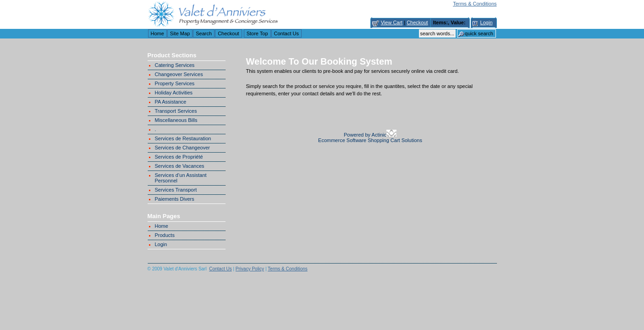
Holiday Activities (174, 93)
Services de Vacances (180, 166)
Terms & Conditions (475, 4)
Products (165, 235)
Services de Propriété (179, 157)
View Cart (392, 22)
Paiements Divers (175, 199)
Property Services (175, 83)
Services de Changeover (182, 148)
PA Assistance (171, 102)
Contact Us (286, 33)
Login (487, 22)
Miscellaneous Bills (176, 120)
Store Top (257, 33)
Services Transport (176, 190)
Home (157, 33)
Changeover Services (179, 74)
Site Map (180, 33)
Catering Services (175, 65)
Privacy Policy (250, 269)
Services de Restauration (183, 138)
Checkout (417, 22)
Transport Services (176, 111)
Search (204, 33)
